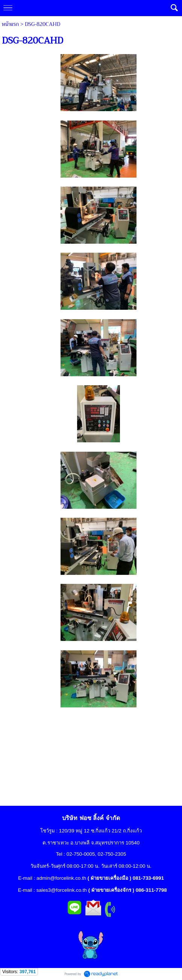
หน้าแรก (10, 24)
